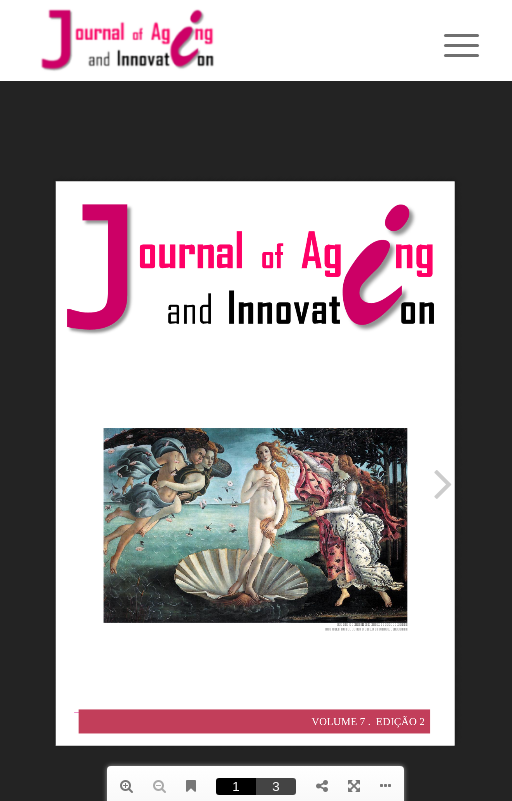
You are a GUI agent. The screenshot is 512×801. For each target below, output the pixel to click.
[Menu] (446, 42)
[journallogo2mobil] (212, 40)
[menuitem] (446, 42)
